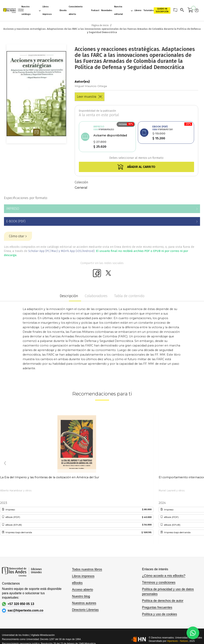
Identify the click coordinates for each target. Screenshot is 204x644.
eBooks (77, 583)
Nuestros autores (84, 603)
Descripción (69, 296)
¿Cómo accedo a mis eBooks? (164, 576)
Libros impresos (83, 576)
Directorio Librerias (85, 610)
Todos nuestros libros (87, 569)
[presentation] (5, 463)
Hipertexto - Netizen (178, 641)
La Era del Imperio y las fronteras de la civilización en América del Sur (50, 477)
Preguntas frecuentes (157, 607)
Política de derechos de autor (163, 601)
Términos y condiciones (159, 582)
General (81, 188)
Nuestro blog (81, 596)
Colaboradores (96, 296)
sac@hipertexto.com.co (23, 611)
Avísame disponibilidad (110, 135)
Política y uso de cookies (160, 614)
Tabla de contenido (129, 296)
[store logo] (12, 11)
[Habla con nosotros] (193, 633)
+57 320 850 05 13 (18, 604)
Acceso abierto (82, 590)
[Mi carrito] (190, 11)
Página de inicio (100, 25)
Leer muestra (90, 97)
